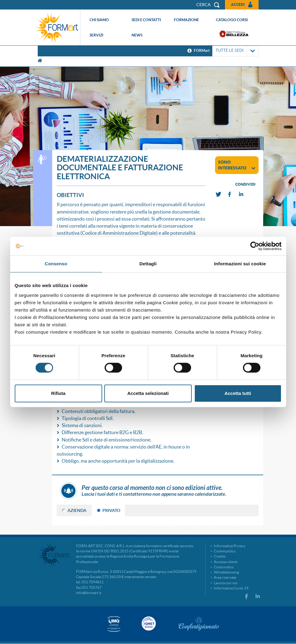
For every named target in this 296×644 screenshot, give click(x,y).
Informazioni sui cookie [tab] (240, 264)
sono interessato (237, 165)
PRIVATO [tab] (111, 510)
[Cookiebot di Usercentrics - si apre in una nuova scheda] (255, 246)
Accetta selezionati (148, 393)
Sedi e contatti (146, 20)
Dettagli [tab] (148, 264)
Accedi (238, 4)
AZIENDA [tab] (77, 510)
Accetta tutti (238, 393)
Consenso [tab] (56, 264)
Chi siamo (99, 20)
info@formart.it (89, 593)
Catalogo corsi (232, 20)
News (137, 35)
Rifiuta (58, 393)
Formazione (186, 20)
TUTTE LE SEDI (235, 51)
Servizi (96, 35)
